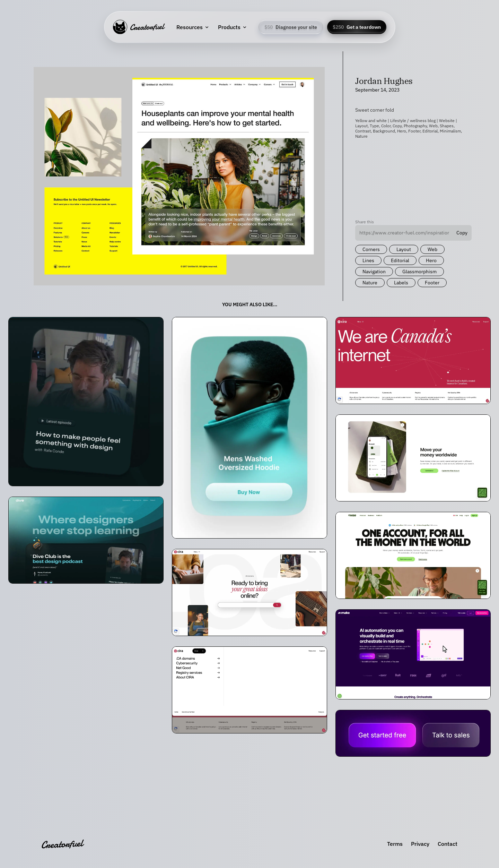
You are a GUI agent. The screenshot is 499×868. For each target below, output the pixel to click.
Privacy (420, 844)
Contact (448, 844)
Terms (395, 844)
